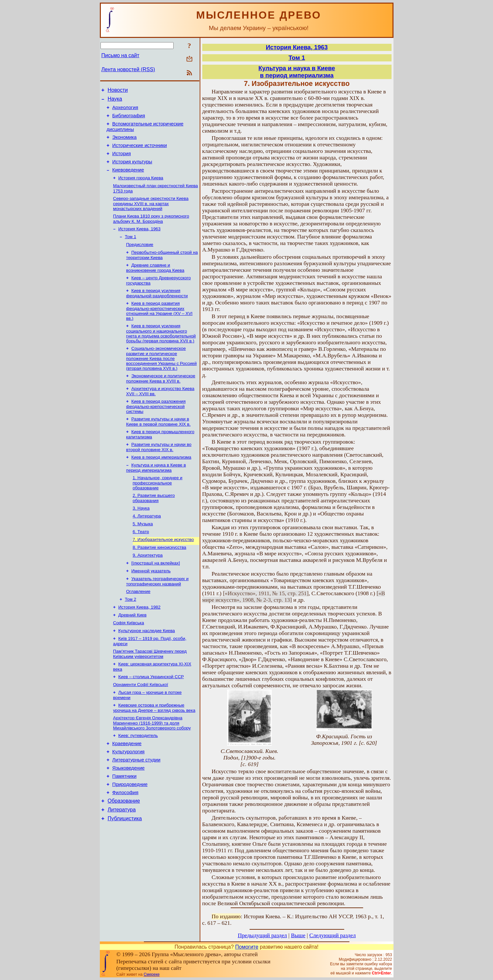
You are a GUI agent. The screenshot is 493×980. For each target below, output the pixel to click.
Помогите (247, 947)
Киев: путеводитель (138, 777)
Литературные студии (136, 805)
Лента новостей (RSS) (128, 69)
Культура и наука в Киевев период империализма (297, 72)
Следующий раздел (332, 935)
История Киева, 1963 (139, 242)
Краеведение (127, 786)
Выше (298, 935)
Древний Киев (133, 650)
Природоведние (130, 832)
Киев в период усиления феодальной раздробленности (157, 310)
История (122, 161)
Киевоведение (128, 180)
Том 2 (131, 633)
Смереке (152, 974)
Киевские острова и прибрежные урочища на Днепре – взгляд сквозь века (154, 748)
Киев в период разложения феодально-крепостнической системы (156, 427)
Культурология (128, 795)
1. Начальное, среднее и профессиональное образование (158, 508)
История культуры (132, 171)
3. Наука (141, 534)
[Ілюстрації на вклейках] (156, 594)
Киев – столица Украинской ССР (151, 715)
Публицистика (125, 870)
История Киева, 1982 (139, 641)
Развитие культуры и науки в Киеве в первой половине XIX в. (159, 443)
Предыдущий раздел (262, 935)
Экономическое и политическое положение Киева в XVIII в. (161, 398)
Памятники (124, 823)
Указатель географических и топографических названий (157, 613)
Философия (125, 841)
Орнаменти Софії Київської (141, 724)
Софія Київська (129, 658)
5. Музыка (143, 551)
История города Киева (141, 188)
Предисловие (140, 259)
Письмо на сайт (120, 55)
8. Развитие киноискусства (160, 577)
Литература (122, 860)
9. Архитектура (148, 585)
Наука (115, 101)
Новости (118, 91)
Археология (125, 110)
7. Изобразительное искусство (163, 568)
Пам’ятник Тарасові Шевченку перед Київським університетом (150, 691)
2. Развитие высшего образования (154, 523)
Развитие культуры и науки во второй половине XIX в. (159, 470)
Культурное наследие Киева (147, 667)
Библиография (129, 120)
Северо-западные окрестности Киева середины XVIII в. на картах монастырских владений (151, 215)
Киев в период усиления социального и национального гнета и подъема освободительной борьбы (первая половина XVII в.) (161, 352)
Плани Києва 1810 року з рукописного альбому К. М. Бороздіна (151, 231)
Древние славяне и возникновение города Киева (155, 283)
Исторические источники (139, 152)
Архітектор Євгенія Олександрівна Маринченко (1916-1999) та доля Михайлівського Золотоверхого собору (152, 764)
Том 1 (131, 250)
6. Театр (141, 560)
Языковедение (128, 814)
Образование (124, 850)
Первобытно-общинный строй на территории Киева (162, 270)
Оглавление (138, 624)
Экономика (124, 143)
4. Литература (147, 543)
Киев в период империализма (162, 481)
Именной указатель (151, 602)
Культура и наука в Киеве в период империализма (156, 492)
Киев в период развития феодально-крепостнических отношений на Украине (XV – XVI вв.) (160, 328)
